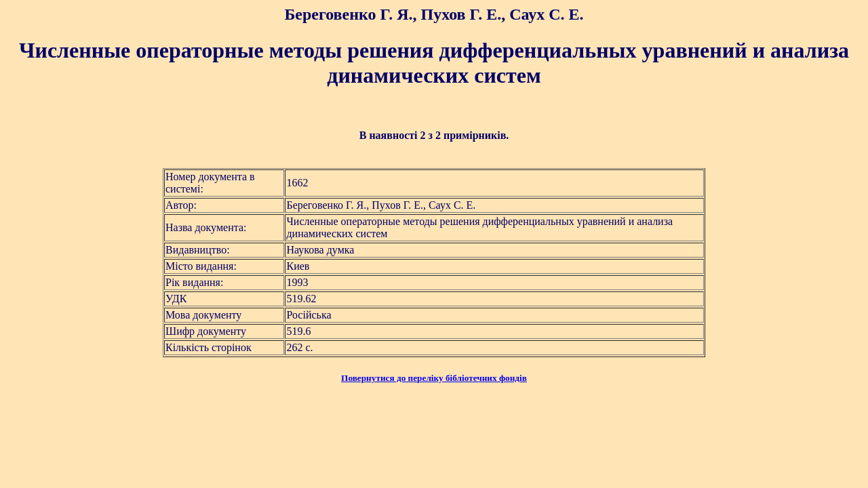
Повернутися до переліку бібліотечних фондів (434, 378)
